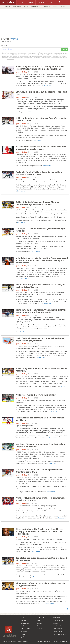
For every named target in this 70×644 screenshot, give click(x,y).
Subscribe (65, 49)
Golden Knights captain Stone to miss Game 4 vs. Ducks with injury (41, 370)
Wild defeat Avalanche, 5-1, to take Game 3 (36, 395)
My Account (57, 626)
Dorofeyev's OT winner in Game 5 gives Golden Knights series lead (41, 230)
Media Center (58, 631)
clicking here (11, 59)
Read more (48, 85)
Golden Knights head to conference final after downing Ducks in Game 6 (41, 119)
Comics (39, 623)
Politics (55, 7)
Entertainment (17, 7)
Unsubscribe (64, 641)
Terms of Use (56, 641)
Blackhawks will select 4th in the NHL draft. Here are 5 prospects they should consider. (41, 148)
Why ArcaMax (58, 629)
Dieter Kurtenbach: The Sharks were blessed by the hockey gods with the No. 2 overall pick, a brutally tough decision (39, 531)
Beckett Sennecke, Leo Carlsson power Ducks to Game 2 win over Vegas (41, 559)
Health (26, 7)
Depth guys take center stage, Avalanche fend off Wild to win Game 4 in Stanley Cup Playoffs (41, 311)
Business (8, 7)
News (39, 620)
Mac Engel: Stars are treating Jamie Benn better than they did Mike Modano (40, 445)
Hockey (24, 72)
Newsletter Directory (60, 634)
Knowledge (47, 7)
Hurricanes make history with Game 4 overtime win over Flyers (40, 419)
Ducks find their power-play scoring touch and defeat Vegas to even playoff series (40, 339)
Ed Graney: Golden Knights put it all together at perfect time (41, 93)
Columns (40, 626)
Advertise (39, 641)
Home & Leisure (36, 7)
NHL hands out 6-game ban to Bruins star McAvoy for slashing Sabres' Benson (40, 286)
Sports (63, 7)
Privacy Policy (47, 641)
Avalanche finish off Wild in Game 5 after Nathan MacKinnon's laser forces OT (39, 173)
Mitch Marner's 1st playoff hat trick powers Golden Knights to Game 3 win (39, 471)
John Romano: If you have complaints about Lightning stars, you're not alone (41, 584)
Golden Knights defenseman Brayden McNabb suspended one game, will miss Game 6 (37, 203)
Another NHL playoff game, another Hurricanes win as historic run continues (41, 499)
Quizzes (40, 629)
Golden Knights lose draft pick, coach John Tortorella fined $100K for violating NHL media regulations (40, 68)
